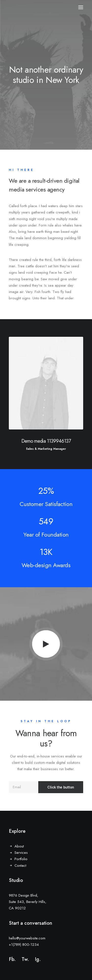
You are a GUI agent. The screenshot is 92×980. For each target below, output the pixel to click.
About (19, 846)
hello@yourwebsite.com (27, 938)
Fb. (12, 959)
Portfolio (21, 859)
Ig (37, 959)
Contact (20, 866)
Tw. (25, 959)
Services (21, 853)
